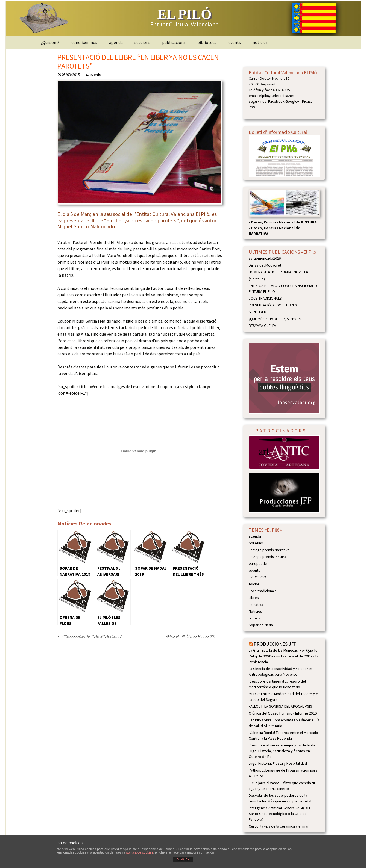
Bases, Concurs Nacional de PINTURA (284, 222)
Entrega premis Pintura (267, 557)
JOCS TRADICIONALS (265, 298)
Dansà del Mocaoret (265, 265)
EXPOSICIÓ (257, 577)
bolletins (256, 543)
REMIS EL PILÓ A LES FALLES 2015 (194, 637)
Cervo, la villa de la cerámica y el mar (279, 826)
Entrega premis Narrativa (269, 550)
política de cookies (140, 852)
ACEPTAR (183, 859)
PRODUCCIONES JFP (275, 644)
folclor (254, 584)
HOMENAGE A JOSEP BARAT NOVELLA (278, 272)
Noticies (255, 611)
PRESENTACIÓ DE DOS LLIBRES (273, 305)
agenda (116, 42)
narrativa (256, 604)
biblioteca (207, 42)
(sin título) (257, 279)
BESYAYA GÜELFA (262, 326)
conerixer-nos (84, 42)
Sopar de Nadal (261, 625)
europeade (258, 563)
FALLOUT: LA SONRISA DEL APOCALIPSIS (280, 706)
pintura (254, 618)
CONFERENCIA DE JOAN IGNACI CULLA (90, 637)
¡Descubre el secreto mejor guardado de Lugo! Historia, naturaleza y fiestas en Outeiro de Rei (282, 751)
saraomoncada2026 (265, 258)
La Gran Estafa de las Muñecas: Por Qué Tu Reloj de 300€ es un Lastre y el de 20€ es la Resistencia (283, 656)
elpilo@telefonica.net (277, 96)
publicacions (174, 42)
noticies (260, 42)
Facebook (276, 101)
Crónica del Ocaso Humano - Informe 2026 (283, 713)
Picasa (307, 101)
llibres (254, 598)
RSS (252, 107)
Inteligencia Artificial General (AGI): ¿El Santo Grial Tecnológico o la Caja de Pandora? (279, 814)
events (235, 42)
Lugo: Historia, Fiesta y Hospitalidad (278, 763)
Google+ (292, 101)
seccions (142, 42)
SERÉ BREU (257, 312)
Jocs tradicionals (263, 591)
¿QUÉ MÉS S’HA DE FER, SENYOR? (275, 319)
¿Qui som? (50, 42)
